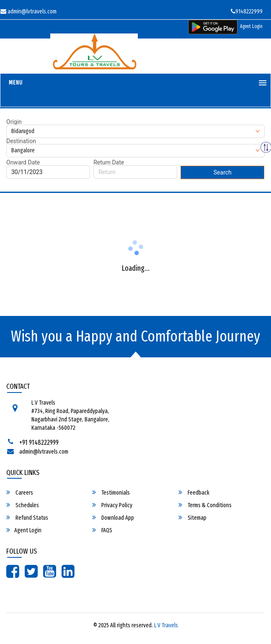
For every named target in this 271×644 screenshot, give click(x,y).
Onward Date (23, 162)
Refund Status (27, 518)
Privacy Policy (112, 505)
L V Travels (166, 625)
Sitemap (192, 518)
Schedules (23, 505)
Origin (14, 122)
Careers (20, 493)
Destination (21, 141)
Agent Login (251, 26)
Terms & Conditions (205, 505)
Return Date (109, 162)
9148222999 (247, 12)
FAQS (102, 530)
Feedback (194, 493)
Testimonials (111, 493)
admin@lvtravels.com (44, 452)
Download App (113, 518)
